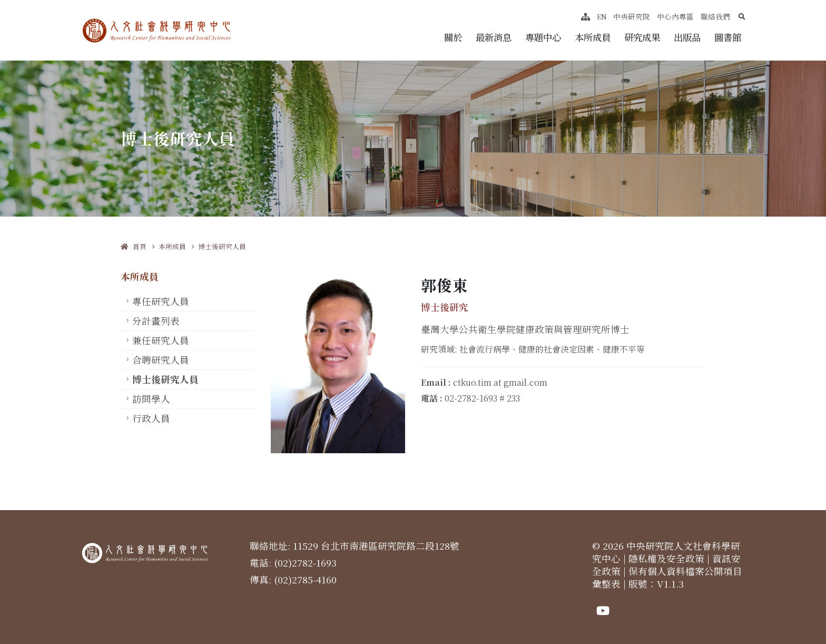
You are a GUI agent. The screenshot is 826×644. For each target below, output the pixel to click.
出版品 (687, 37)
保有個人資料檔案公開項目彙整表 (667, 577)
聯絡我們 (715, 16)
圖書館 (728, 37)
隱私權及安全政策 (666, 558)
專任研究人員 (161, 301)
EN (602, 16)
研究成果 (642, 37)
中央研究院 (632, 16)
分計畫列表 (156, 321)
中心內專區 (675, 16)
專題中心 (543, 37)
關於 (453, 37)
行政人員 (151, 418)
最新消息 (494, 37)
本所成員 (593, 37)
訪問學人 (151, 399)
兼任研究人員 (161, 340)
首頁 (134, 246)
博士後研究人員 (222, 246)
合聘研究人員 (161, 360)
